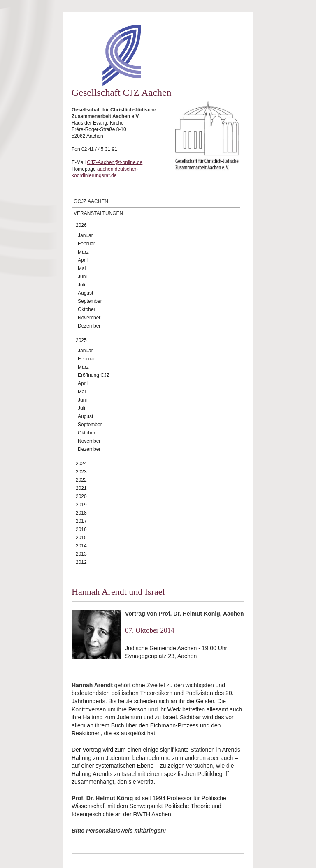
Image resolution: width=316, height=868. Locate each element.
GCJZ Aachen (91, 201)
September (90, 301)
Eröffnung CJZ (94, 375)
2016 (81, 529)
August (85, 293)
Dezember (89, 326)
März (83, 252)
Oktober (87, 309)
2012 (81, 562)
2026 (81, 225)
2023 (81, 472)
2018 (81, 513)
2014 (81, 546)
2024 (81, 464)
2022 (81, 480)
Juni (82, 277)
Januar (85, 235)
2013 (81, 554)
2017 (81, 521)
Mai (82, 268)
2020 (81, 496)
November (89, 318)
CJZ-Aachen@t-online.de (115, 162)
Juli (81, 285)
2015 (81, 538)
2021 (81, 488)
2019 (81, 505)
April (83, 260)
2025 (81, 340)
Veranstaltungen (98, 213)
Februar (86, 244)
